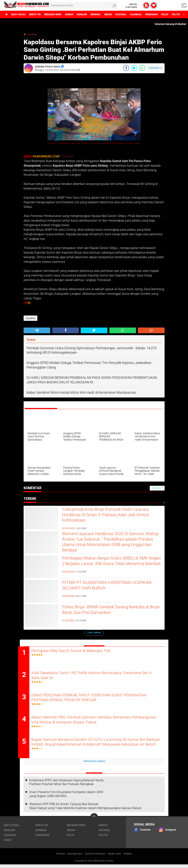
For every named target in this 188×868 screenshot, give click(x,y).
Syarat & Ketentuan (95, 857)
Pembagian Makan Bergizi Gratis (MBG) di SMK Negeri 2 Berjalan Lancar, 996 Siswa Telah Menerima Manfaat (113, 565)
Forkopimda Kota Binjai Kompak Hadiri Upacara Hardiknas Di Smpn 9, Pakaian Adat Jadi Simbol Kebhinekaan (109, 516)
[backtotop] (94, 820)
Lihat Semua (94, 632)
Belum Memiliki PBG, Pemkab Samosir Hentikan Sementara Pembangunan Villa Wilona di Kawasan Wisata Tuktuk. (91, 723)
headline (92, 14)
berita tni (39, 14)
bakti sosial (20, 14)
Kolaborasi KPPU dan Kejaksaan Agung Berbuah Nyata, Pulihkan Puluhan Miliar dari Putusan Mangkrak (67, 786)
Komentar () (156, 68)
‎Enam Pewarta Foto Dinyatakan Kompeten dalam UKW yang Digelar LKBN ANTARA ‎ (66, 797)
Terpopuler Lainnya (94, 765)
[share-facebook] (126, 68)
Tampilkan (157, 488)
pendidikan (169, 14)
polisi (71, 838)
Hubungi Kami (73, 857)
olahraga (152, 14)
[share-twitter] (134, 68)
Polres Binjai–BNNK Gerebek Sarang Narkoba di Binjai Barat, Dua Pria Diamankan (111, 611)
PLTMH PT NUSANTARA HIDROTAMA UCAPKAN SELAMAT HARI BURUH (103, 586)
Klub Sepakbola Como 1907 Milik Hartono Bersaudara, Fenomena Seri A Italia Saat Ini (96, 677)
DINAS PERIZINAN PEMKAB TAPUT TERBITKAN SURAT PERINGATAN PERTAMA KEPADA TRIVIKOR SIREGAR (88, 700)
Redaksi (131, 857)
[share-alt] (37, 330)
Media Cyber (117, 857)
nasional (136, 14)
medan (121, 14)
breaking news (59, 14)
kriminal (107, 14)
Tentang (57, 857)
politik (103, 838)
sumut (8, 843)
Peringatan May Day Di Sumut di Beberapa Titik (80, 651)
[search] (83, 5)
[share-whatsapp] (142, 68)
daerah (77, 14)
